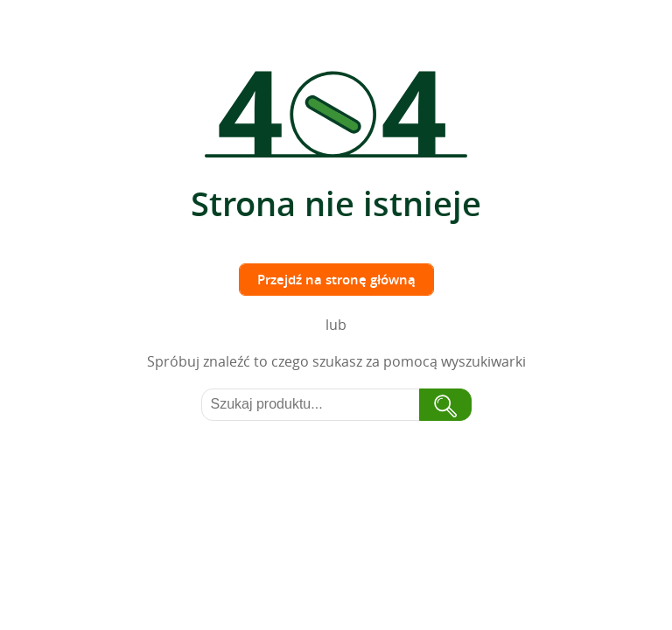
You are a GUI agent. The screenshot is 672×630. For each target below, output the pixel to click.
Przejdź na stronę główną (336, 280)
